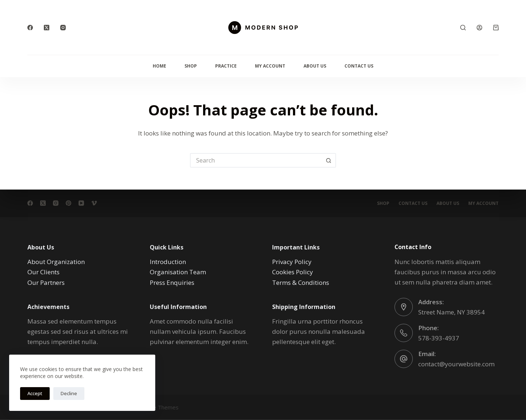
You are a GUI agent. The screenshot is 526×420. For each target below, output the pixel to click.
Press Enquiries (172, 282)
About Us (315, 66)
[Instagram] (63, 28)
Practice (226, 66)
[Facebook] (30, 28)
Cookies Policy (293, 272)
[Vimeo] (94, 203)
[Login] (479, 28)
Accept (35, 393)
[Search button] (329, 160)
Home (159, 66)
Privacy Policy (292, 262)
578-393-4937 (439, 338)
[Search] (463, 28)
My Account (270, 66)
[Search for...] (256, 160)
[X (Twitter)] (47, 28)
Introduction (168, 262)
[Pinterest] (68, 203)
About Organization (56, 262)
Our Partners (46, 282)
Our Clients (43, 272)
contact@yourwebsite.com (456, 364)
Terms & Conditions (301, 282)
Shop (191, 66)
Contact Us (359, 66)
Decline (69, 393)
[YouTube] (81, 203)
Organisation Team (178, 272)
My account (483, 203)
